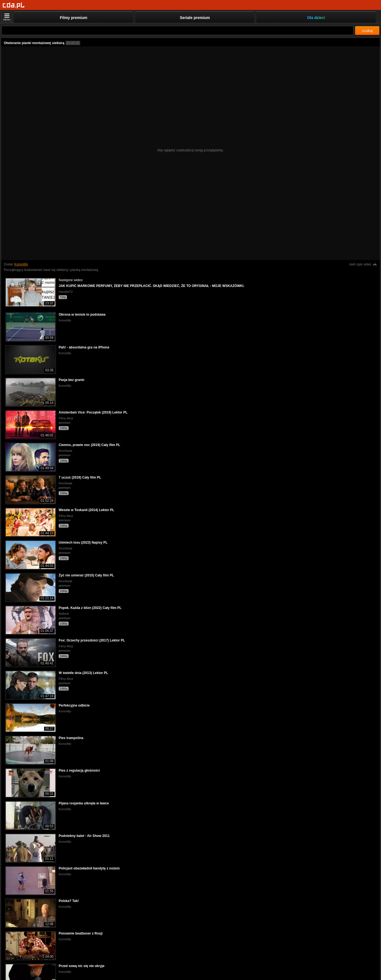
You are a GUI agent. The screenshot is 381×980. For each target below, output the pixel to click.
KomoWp (21, 264)
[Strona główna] (14, 5)
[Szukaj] (177, 30)
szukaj (367, 31)
